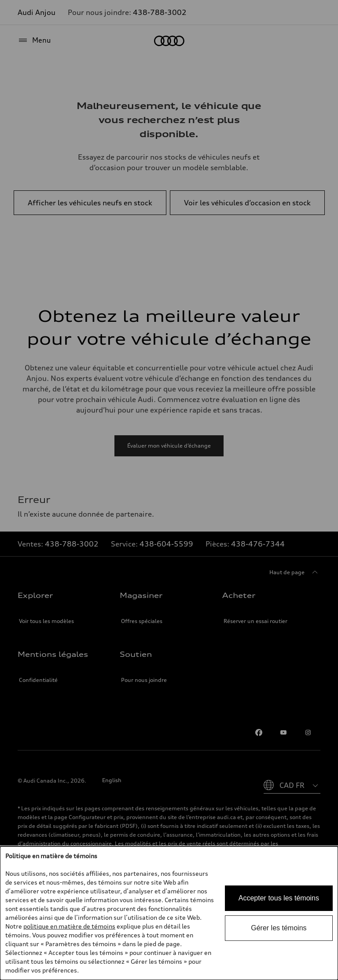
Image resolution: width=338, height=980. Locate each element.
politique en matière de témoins (69, 926)
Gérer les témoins (279, 928)
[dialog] (169, 913)
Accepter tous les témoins (279, 898)
